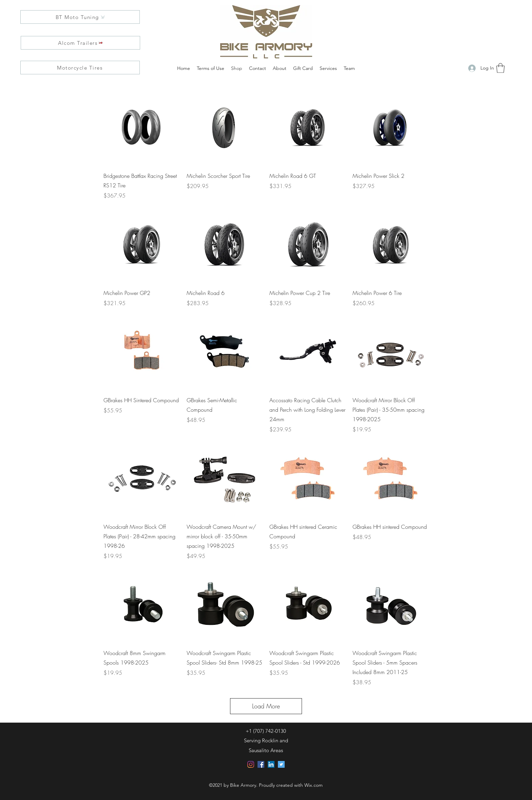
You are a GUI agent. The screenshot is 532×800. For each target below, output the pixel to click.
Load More (266, 706)
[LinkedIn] (271, 764)
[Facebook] (261, 764)
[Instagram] (251, 764)
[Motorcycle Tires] (80, 68)
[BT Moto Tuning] (80, 17)
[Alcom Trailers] (80, 43)
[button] (500, 68)
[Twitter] (281, 764)
